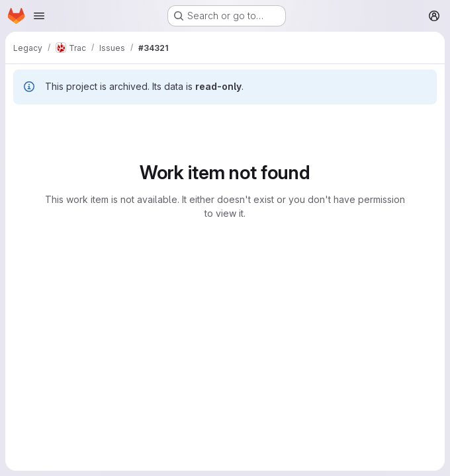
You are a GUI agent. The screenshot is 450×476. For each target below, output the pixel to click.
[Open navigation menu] (39, 16)
